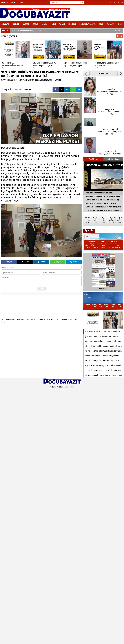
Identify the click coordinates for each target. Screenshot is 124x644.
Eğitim (53, 24)
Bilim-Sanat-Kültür (88, 24)
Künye (13, 3)
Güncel (16, 24)
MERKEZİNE (50, 320)
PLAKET (58, 320)
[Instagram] (118, 3)
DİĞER (120, 24)
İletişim (20, 3)
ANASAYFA (5, 24)
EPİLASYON (41, 320)
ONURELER (65, 320)
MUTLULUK (73, 320)
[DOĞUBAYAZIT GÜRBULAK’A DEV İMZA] (103, 176)
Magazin (111, 24)
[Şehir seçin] (92, 236)
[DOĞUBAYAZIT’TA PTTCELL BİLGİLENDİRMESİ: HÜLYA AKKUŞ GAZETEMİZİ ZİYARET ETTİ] (103, 320)
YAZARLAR (103, 73)
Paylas (9, 262)
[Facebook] (111, 3)
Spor (101, 24)
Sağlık (44, 24)
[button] (117, 31)
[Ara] (82, 3)
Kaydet (41, 289)
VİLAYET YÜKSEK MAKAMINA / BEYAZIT (26, 31)
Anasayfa (5, 3)
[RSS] (122, 3)
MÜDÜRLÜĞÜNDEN (28, 320)
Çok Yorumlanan (113, 159)
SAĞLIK (18, 320)
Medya (35, 24)
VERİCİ (3, 322)
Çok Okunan (93, 159)
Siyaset (26, 24)
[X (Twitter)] (115, 3)
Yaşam (62, 24)
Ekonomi (72, 24)
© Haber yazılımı (62, 387)
